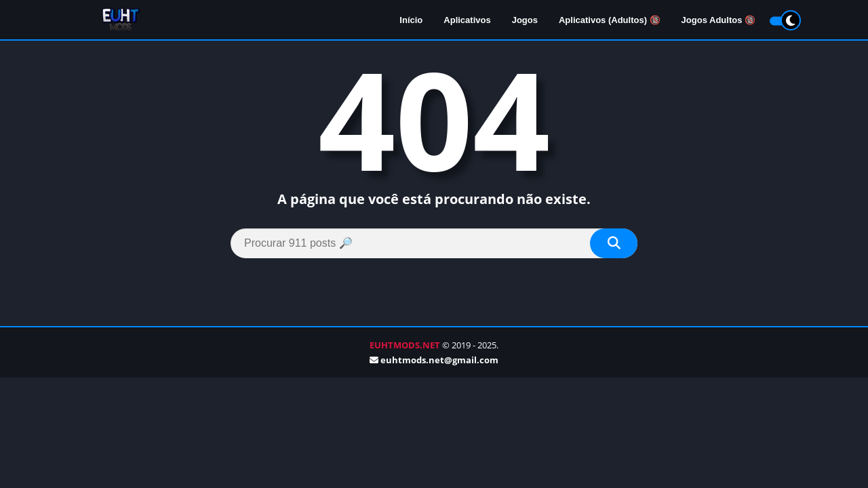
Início (411, 21)
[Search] (434, 243)
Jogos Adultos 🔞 (718, 21)
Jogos (525, 21)
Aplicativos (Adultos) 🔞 (610, 21)
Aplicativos (467, 21)
